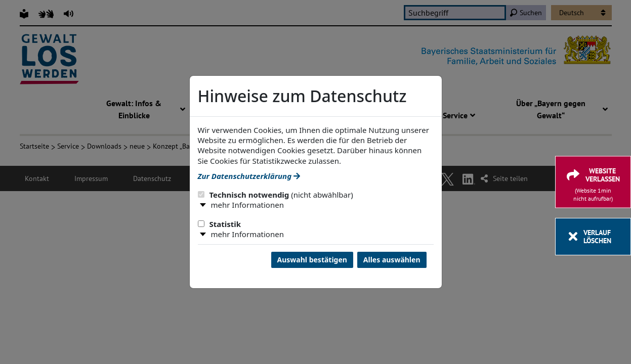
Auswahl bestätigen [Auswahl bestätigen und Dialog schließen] (312, 260)
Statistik (220, 224)
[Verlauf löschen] (593, 237)
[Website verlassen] (593, 182)
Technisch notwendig (276, 195)
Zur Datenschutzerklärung (249, 176)
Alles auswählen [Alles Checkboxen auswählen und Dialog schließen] (392, 260)
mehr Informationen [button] (247, 205)
